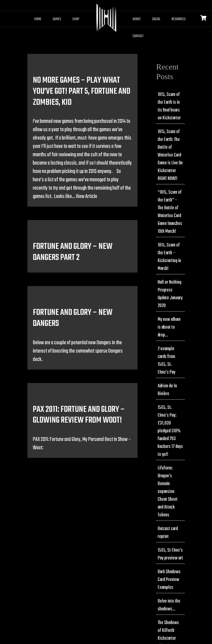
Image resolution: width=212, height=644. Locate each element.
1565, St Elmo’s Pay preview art (170, 554)
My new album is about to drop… (169, 327)
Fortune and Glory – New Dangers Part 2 (73, 252)
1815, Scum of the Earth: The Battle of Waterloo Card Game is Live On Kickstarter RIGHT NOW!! (170, 155)
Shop (76, 19)
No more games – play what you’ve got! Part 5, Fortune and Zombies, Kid (82, 91)
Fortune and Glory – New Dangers (73, 318)
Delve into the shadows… (169, 605)
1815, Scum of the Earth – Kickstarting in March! (169, 257)
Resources (179, 19)
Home (38, 19)
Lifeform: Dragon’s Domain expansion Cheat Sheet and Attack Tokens (168, 492)
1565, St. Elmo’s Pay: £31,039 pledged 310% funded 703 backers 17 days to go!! (170, 431)
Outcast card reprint (168, 533)
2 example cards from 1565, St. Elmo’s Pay (167, 361)
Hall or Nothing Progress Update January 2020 (170, 294)
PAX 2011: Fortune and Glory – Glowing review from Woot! (79, 415)
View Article (86, 196)
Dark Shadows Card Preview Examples (169, 580)
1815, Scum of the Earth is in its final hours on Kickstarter (169, 106)
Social (156, 19)
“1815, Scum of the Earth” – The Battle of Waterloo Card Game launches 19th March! (170, 212)
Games (57, 19)
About (137, 19)
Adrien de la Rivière (167, 390)
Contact (138, 36)
